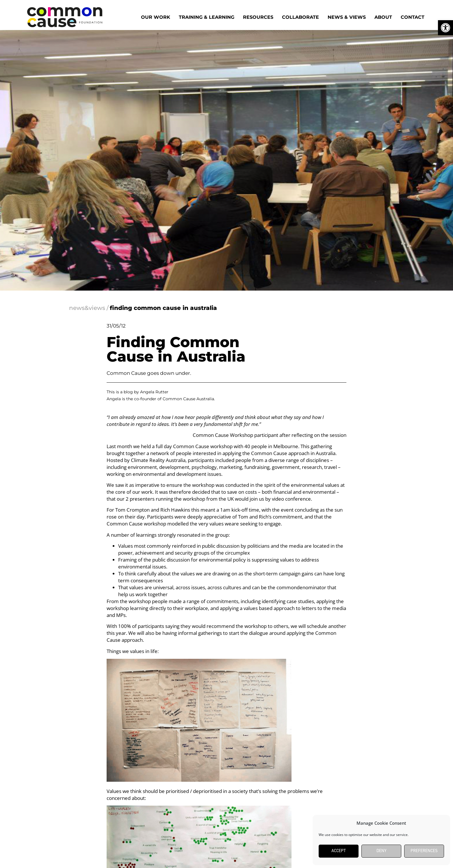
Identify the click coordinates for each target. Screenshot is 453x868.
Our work (156, 17)
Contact (413, 17)
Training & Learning (207, 17)
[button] (445, 28)
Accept (339, 851)
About (383, 17)
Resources (258, 17)
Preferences (424, 851)
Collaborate (300, 17)
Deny (381, 851)
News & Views (347, 17)
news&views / (89, 308)
